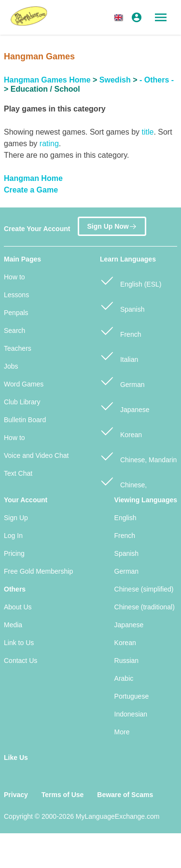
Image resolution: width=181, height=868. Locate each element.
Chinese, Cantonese (123, 486)
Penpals (16, 313)
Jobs (11, 366)
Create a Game (31, 190)
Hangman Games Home (47, 80)
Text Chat (18, 473)
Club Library (22, 402)
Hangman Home (33, 178)
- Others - (157, 80)
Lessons (16, 295)
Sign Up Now (112, 224)
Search (14, 331)
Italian (119, 355)
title (147, 132)
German (122, 380)
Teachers (18, 348)
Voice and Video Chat (36, 455)
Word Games (24, 384)
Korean (121, 431)
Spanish (122, 305)
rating (49, 144)
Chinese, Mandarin (138, 456)
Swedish (115, 80)
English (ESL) (131, 280)
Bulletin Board (25, 420)
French (120, 330)
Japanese (125, 406)
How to (14, 277)
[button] (120, 17)
